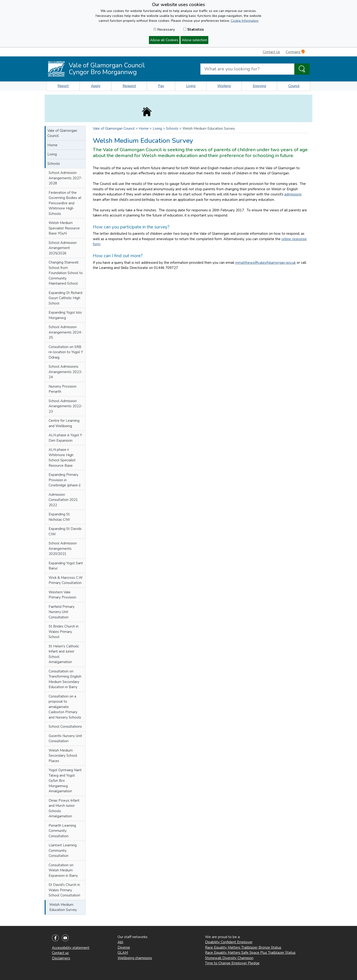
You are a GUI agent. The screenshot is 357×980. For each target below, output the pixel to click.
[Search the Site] (302, 69)
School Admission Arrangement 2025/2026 (63, 248)
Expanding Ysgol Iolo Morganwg (65, 315)
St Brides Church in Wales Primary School (64, 632)
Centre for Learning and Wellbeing (64, 423)
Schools (54, 164)
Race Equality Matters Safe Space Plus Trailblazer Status (250, 953)
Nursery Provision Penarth (63, 389)
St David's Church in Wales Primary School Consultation (64, 890)
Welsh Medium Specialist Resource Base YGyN (64, 228)
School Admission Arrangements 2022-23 (65, 406)
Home (52, 145)
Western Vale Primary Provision (62, 595)
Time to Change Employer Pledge (232, 963)
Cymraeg (295, 52)
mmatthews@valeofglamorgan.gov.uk (265, 263)
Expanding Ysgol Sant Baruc (66, 566)
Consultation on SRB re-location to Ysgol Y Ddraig (66, 352)
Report (63, 86)
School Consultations (65, 727)
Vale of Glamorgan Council (62, 133)
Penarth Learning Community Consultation (62, 831)
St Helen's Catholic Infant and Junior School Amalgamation (64, 654)
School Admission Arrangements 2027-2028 (65, 178)
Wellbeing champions (135, 958)
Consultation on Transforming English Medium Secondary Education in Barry (65, 679)
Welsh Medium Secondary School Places (63, 756)
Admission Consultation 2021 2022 (63, 500)
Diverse (124, 947)
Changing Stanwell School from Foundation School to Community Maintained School (66, 273)
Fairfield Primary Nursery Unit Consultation (62, 612)
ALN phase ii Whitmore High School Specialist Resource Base (62, 458)
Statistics (194, 29)
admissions (293, 194)
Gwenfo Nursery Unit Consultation (65, 739)
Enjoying (259, 86)
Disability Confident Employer (229, 942)
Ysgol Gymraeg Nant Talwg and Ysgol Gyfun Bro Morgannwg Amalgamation (65, 781)
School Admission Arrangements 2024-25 (65, 332)
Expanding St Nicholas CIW (59, 517)
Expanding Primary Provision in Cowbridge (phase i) (65, 480)
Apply (96, 86)
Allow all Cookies (164, 40)
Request (129, 86)
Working (224, 86)
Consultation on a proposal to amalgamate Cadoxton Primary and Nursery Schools (65, 707)
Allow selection (194, 40)
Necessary (164, 29)
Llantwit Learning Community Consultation (63, 850)
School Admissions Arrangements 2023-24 (65, 372)
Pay (161, 86)
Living (191, 86)
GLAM (123, 953)
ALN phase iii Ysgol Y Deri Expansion (65, 438)
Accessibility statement (71, 948)
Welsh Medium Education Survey (63, 907)
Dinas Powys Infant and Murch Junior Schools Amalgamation (64, 808)
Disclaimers (61, 958)
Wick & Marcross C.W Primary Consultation (66, 580)
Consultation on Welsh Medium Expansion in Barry (63, 870)
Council (294, 86)
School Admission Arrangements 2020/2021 (63, 549)
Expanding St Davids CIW (65, 531)
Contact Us (271, 52)
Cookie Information (245, 21)
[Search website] (247, 69)
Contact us (60, 953)
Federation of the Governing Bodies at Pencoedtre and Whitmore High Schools (65, 203)
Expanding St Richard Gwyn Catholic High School (65, 298)
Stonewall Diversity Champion (229, 958)
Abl (120, 942)
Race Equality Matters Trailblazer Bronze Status (243, 947)
